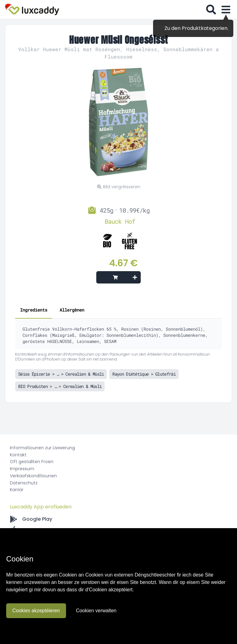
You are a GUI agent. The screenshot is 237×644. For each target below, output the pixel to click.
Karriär (17, 490)
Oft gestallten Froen (32, 462)
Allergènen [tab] (72, 310)
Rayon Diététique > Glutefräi (144, 374)
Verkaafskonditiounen (33, 476)
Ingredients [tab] (34, 310)
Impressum (22, 469)
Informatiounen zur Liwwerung (42, 448)
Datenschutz (24, 483)
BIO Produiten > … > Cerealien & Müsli (60, 386)
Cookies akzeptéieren (36, 611)
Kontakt (18, 455)
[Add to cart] (118, 277)
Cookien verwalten (96, 611)
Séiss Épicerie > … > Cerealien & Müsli (61, 374)
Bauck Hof (120, 221)
